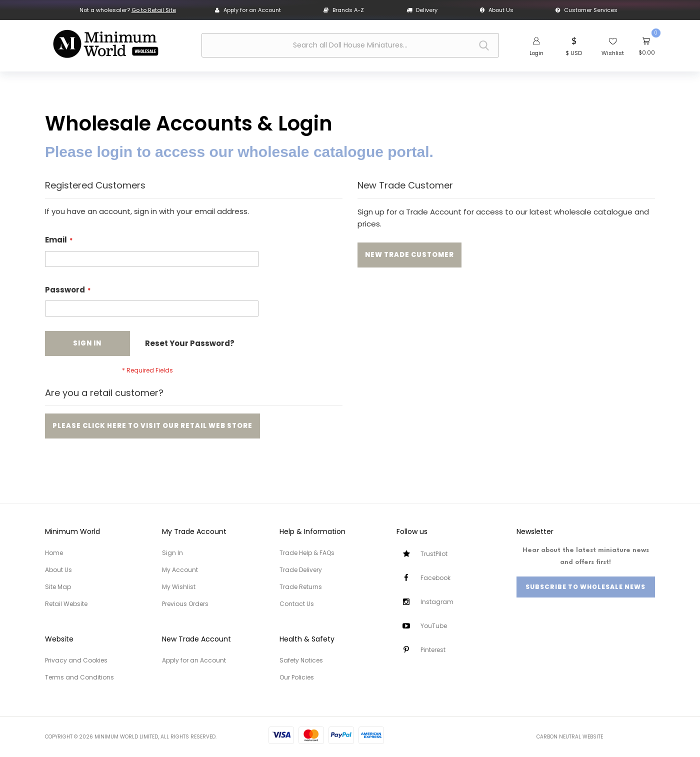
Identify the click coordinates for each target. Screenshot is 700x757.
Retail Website (66, 604)
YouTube (434, 626)
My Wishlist (179, 587)
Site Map (58, 587)
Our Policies (297, 677)
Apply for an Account (248, 10)
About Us (497, 10)
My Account (180, 570)
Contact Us (297, 604)
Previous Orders (185, 604)
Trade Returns (301, 587)
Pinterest (433, 650)
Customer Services (586, 10)
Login (536, 53)
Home (54, 553)
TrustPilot (434, 554)
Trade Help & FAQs (307, 553)
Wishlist (613, 53)
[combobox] (350, 45)
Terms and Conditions (79, 677)
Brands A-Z (344, 10)
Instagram (437, 602)
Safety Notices (301, 660)
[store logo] (105, 44)
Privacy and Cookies (76, 660)
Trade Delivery (301, 570)
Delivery (422, 10)
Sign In (172, 553)
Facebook (435, 578)
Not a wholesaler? (128, 10)
